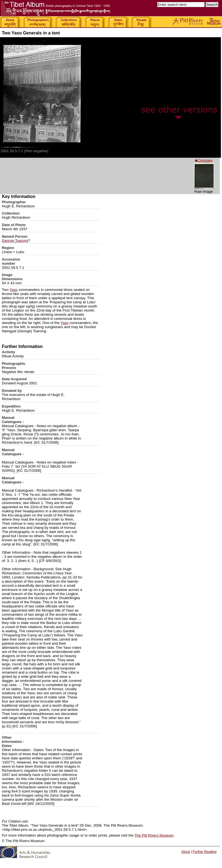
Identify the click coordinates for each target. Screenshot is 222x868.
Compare (204, 160)
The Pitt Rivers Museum (154, 835)
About (186, 852)
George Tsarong (15, 241)
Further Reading (205, 852)
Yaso (14, 290)
